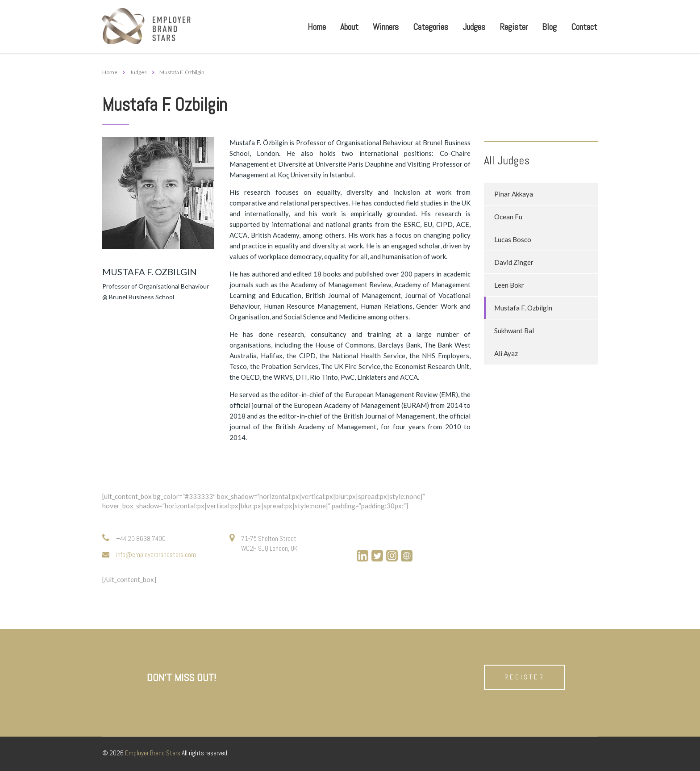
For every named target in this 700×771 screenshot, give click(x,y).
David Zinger (514, 262)
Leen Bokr (509, 285)
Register (514, 27)
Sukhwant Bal (514, 331)
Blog (549, 27)
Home (317, 27)
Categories (431, 27)
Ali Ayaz (506, 353)
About (349, 27)
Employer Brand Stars (153, 753)
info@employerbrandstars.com (156, 555)
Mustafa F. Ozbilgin (523, 308)
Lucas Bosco (513, 239)
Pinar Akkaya (514, 194)
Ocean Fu (508, 217)
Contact (584, 27)
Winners (386, 27)
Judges (474, 27)
